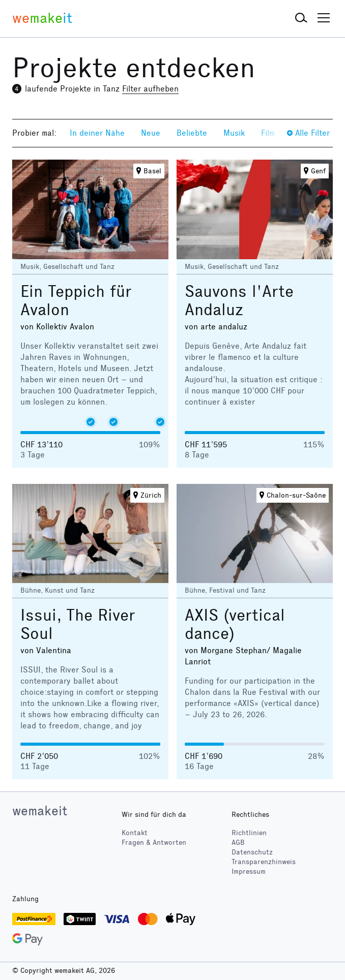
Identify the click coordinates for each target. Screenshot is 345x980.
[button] (301, 18)
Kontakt (135, 833)
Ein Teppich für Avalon (76, 301)
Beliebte (192, 133)
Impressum (249, 871)
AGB (238, 843)
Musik (234, 133)
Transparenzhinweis (264, 862)
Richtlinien (249, 833)
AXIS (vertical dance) (235, 624)
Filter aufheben (150, 89)
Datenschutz (252, 852)
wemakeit (40, 811)
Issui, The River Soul (78, 624)
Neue (151, 133)
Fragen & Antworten (154, 843)
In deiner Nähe (97, 133)
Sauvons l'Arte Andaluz (239, 301)
